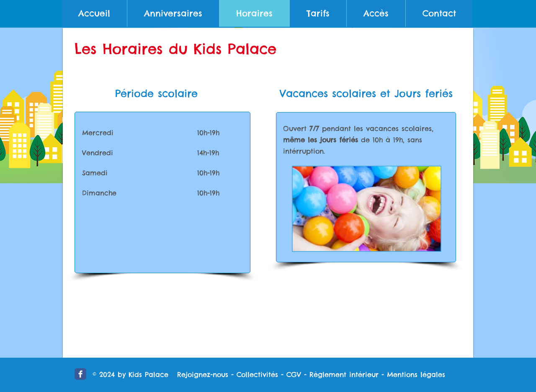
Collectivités (257, 374)
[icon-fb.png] (80, 374)
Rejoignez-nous (203, 374)
